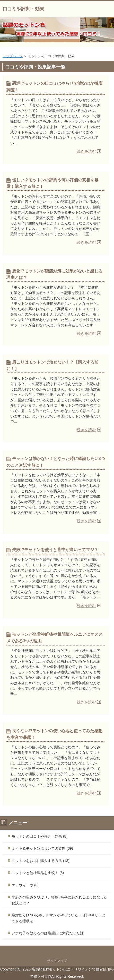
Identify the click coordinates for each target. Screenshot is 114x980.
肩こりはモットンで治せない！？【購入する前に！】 (52, 365)
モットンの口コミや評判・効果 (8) (40, 836)
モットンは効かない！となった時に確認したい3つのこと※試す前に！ (56, 462)
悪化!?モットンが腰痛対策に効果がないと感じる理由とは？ (54, 274)
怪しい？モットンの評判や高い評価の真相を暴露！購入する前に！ (52, 183)
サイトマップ (57, 961)
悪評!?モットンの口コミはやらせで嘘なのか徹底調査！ (54, 87)
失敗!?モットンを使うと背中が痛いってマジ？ (55, 550)
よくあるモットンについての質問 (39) (42, 848)
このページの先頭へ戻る (57, 951)
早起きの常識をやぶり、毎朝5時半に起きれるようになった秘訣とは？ (59, 900)
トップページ (13, 56)
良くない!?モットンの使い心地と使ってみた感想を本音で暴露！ (54, 734)
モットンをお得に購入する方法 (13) (41, 861)
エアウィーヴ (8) (25, 885)
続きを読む (86, 151)
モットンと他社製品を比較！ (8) (38, 873)
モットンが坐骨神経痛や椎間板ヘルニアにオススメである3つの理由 (55, 638)
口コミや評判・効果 (23, 9)
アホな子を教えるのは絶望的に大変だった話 (48, 933)
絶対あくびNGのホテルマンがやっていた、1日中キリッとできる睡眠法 (59, 918)
